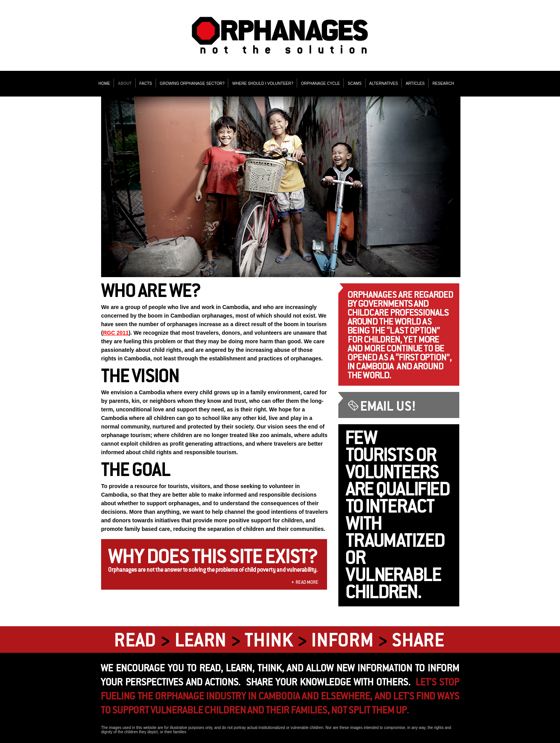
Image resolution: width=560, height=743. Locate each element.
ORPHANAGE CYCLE (320, 83)
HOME (104, 83)
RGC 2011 (116, 333)
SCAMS (355, 83)
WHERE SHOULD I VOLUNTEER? (263, 83)
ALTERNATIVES (384, 83)
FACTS (146, 83)
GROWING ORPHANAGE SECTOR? (192, 83)
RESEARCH (443, 83)
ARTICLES (415, 83)
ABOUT (125, 83)
